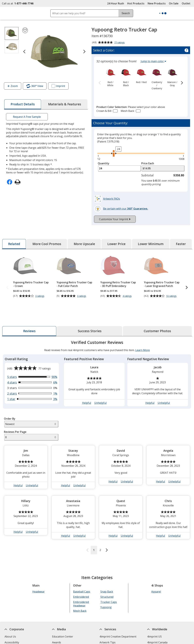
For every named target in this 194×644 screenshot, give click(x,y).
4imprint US (154, 621)
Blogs (56, 632)
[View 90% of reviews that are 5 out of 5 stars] (32, 361)
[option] (110, 77)
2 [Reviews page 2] (100, 534)
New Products (157, 3)
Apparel (156, 576)
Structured (107, 581)
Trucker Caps (109, 586)
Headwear (39, 576)
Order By (10, 403)
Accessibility (12, 627)
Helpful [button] (87, 387)
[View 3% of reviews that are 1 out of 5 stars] (32, 383)
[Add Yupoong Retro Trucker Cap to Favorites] (25, 30)
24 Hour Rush (116, 3)
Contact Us (11, 632)
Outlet (187, 3)
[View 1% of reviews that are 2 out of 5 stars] (32, 378)
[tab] (23, 104)
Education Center (63, 621)
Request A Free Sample (27, 117)
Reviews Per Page (15, 416)
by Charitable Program (119, 632)
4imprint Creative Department (118, 621)
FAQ (54, 638)
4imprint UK (155, 632)
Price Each (148, 163)
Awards (57, 627)
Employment (12, 638)
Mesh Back (80, 595)
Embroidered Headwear (81, 588)
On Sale (174, 3)
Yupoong (106, 591)
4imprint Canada (157, 627)
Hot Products (136, 3)
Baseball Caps (82, 576)
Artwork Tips (108, 627)
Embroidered (81, 581)
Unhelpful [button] (100, 387)
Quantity (104, 163)
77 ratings (120, 43)
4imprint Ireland (157, 638)
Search (126, 13)
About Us (10, 621)
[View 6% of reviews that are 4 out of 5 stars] (32, 367)
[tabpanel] (97, 431)
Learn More (143, 334)
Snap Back (107, 576)
